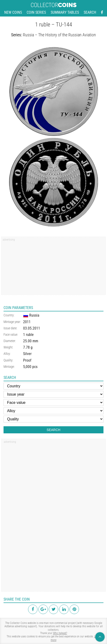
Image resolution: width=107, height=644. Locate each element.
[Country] (53, 386)
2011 (27, 322)
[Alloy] (53, 411)
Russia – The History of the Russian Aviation (59, 35)
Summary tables (65, 12)
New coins (13, 12)
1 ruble (28, 335)
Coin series (36, 12)
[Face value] (53, 403)
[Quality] (53, 419)
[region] (53, 267)
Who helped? (60, 633)
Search (90, 12)
